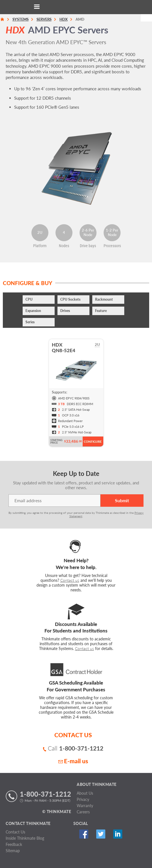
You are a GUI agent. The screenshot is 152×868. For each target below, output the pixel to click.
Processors (112, 246)
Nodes (64, 246)
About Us (85, 793)
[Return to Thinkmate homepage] (75, 7)
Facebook (84, 834)
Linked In (118, 834)
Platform (40, 246)
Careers (83, 812)
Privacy (83, 799)
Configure (93, 442)
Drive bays (88, 246)
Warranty (85, 806)
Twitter (101, 834)
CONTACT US (73, 735)
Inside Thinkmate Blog (25, 838)
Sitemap (13, 851)
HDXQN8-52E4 (64, 348)
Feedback (14, 844)
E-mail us (73, 761)
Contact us (70, 580)
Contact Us (15, 832)
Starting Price (56, 441)
